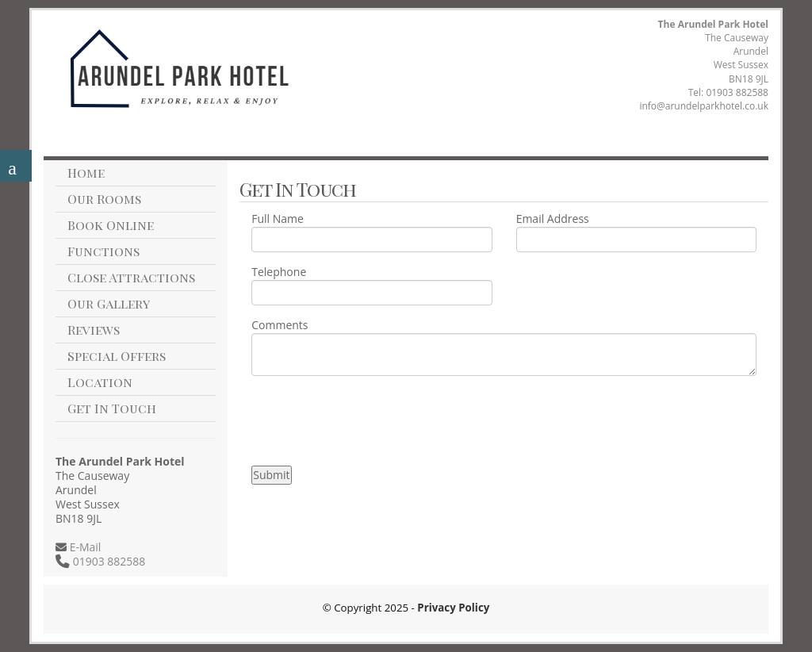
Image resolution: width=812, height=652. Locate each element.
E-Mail (84, 547)
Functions (103, 251)
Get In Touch (112, 408)
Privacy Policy (453, 608)
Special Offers (117, 356)
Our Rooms (104, 199)
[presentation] (372, 419)
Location (100, 382)
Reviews (94, 330)
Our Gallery (109, 303)
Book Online (111, 225)
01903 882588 (737, 92)
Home (86, 173)
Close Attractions (131, 277)
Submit (271, 475)
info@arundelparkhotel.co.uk (704, 106)
